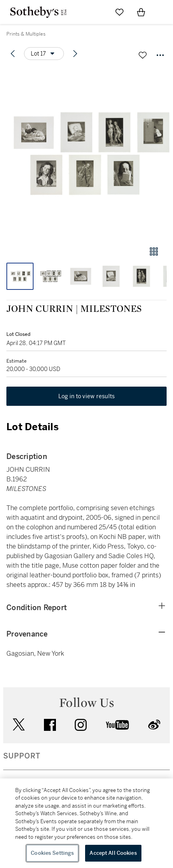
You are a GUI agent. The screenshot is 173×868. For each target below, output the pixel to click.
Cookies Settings (52, 853)
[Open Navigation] (163, 12)
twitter (19, 725)
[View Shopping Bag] (141, 12)
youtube (117, 725)
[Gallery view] (154, 251)
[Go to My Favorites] (119, 12)
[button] (86, 153)
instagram (81, 725)
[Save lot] (143, 55)
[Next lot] (75, 54)
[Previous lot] (13, 54)
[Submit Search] (98, 12)
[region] (86, 823)
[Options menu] (44, 54)
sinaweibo (154, 725)
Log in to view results (87, 396)
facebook (50, 725)
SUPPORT (22, 756)
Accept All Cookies (113, 853)
